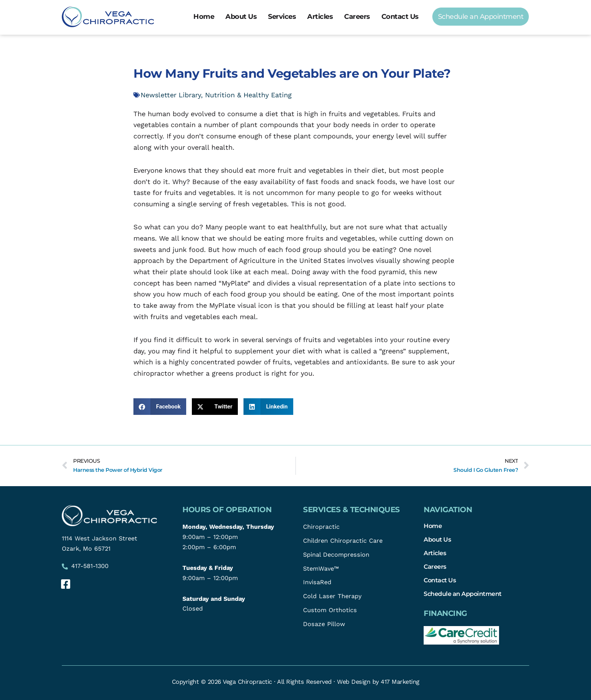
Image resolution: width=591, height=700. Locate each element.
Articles (320, 17)
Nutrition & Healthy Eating (248, 95)
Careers (357, 17)
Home (204, 17)
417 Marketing (400, 682)
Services (282, 17)
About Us (241, 17)
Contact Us (400, 17)
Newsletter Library (171, 95)
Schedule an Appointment (463, 594)
